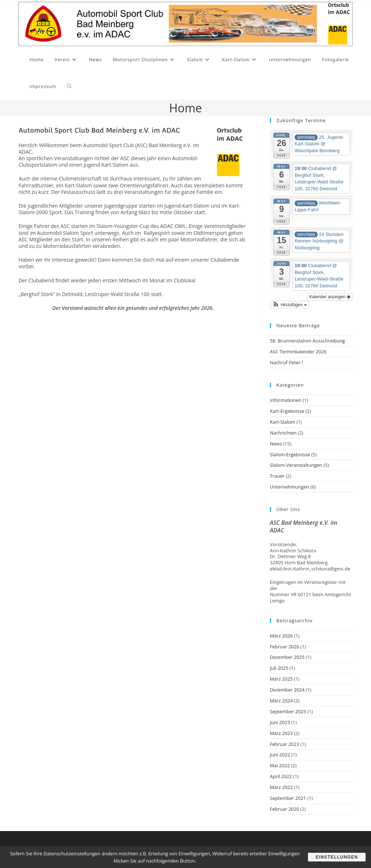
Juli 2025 (279, 668)
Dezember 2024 (287, 690)
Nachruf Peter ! (286, 362)
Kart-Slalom (283, 422)
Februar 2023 (285, 744)
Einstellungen (337, 857)
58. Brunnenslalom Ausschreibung (307, 341)
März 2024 (281, 701)
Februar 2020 (285, 809)
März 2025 (281, 679)
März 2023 (281, 733)
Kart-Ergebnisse (287, 411)
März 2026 (281, 636)
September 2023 (288, 711)
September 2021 (288, 798)
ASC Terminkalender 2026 (298, 352)
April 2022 (281, 776)
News (276, 444)
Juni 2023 (280, 722)
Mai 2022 (280, 765)
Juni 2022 (280, 755)
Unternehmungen (289, 487)
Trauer (277, 476)
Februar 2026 (285, 647)
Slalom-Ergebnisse (290, 454)
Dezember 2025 (287, 657)
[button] (289, 305)
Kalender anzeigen (330, 297)
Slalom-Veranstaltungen (296, 465)
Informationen (286, 400)
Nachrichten (283, 433)
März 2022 (281, 787)
